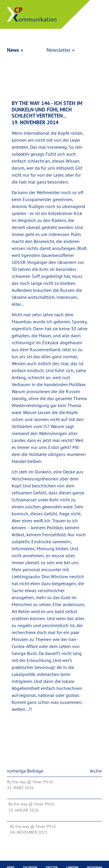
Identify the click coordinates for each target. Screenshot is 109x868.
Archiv (96, 771)
